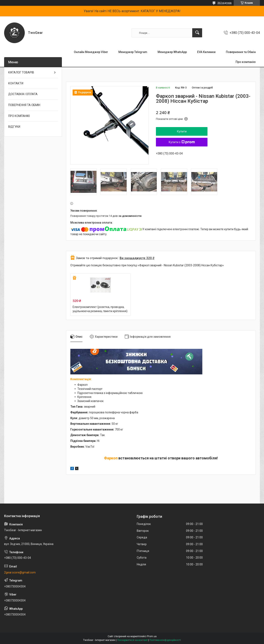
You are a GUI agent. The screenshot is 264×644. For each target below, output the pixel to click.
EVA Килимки (206, 52)
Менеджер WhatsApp (172, 52)
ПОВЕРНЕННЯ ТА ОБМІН (24, 105)
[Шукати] (197, 33)
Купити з (182, 142)
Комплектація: (81, 379)
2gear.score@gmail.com (20, 572)
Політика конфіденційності (165, 640)
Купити (182, 131)
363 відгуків (225, 3)
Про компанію (246, 62)
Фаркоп (111, 458)
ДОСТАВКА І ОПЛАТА (23, 94)
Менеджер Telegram (133, 52)
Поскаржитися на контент (132, 640)
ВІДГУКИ (14, 127)
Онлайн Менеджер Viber (91, 52)
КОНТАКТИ (16, 83)
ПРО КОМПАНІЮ (19, 116)
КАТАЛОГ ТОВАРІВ (21, 72)
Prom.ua (152, 636)
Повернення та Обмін (241, 52)
